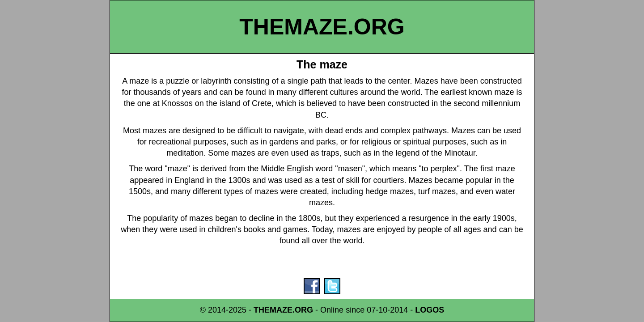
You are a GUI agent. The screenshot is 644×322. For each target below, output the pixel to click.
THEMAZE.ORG (322, 27)
